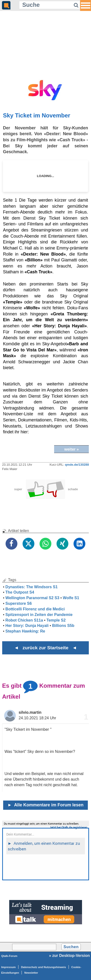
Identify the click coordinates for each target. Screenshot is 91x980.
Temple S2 (56, 620)
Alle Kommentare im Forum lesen (45, 805)
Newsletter (31, 973)
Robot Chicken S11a (24, 620)
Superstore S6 (18, 603)
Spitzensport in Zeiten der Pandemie (39, 615)
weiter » (72, 449)
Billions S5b (63, 626)
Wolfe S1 (71, 598)
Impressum (8, 967)
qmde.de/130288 (77, 465)
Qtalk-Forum (9, 956)
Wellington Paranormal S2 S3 (32, 598)
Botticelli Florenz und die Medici (35, 609)
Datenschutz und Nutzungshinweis (44, 967)
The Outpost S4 (20, 592)
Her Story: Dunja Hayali (27, 626)
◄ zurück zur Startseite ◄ (45, 648)
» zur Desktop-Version (69, 956)
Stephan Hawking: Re (25, 631)
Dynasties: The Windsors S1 (31, 587)
